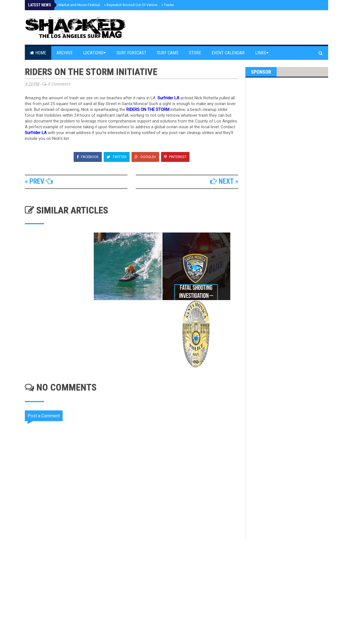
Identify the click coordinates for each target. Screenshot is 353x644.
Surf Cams (168, 53)
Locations (94, 53)
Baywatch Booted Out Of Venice (131, 5)
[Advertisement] (135, 587)
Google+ (145, 157)
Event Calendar (228, 53)
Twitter (117, 157)
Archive (65, 53)
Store (195, 53)
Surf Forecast (131, 53)
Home (38, 53)
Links (262, 53)
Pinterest (175, 157)
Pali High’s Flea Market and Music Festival (66, 5)
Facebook (88, 157)
